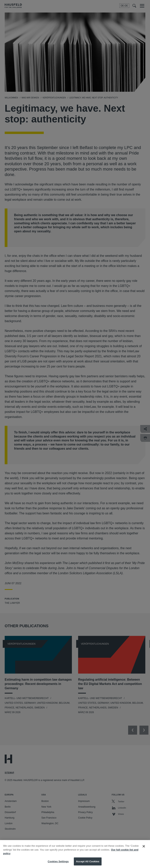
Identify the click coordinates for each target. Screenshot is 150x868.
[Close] (144, 850)
